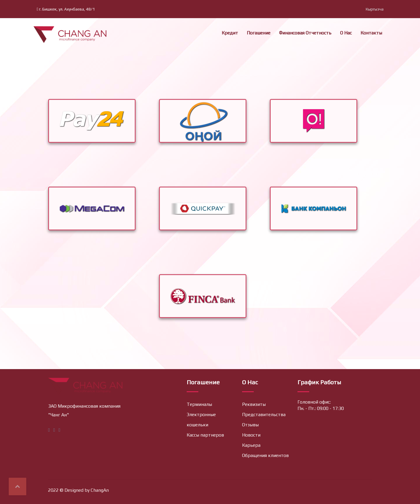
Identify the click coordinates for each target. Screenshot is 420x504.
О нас (346, 33)
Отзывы (250, 425)
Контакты (371, 33)
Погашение (259, 33)
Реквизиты (254, 404)
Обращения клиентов (265, 455)
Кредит (230, 33)
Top (17, 486)
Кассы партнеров (205, 435)
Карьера (251, 445)
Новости (251, 435)
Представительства (264, 415)
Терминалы (199, 404)
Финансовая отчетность (305, 33)
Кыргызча (375, 9)
